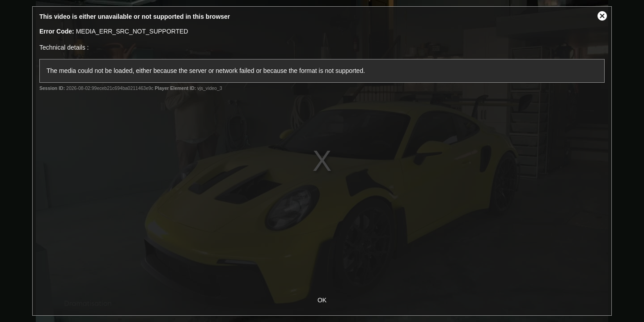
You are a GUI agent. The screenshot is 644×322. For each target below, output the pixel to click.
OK (322, 300)
